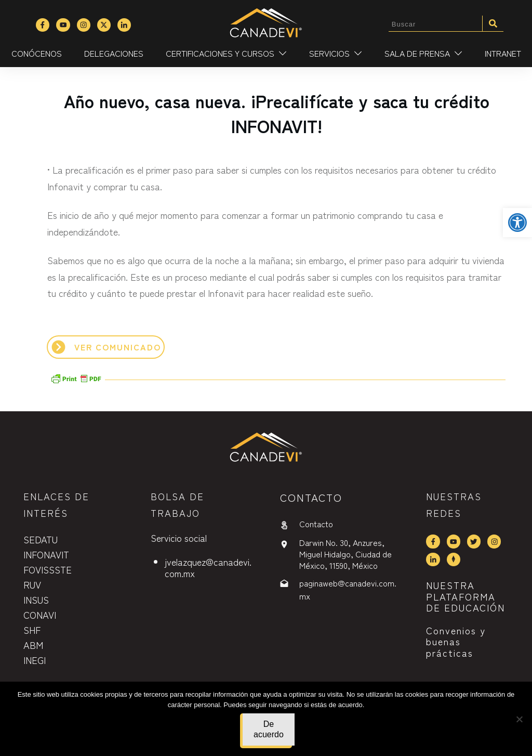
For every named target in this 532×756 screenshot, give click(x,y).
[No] (519, 719)
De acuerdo (269, 729)
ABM (33, 645)
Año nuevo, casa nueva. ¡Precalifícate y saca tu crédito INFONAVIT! (277, 113)
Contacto (316, 524)
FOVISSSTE (48, 569)
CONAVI (40, 615)
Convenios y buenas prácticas (456, 641)
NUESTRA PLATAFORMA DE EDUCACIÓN (465, 596)
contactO (311, 497)
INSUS (36, 599)
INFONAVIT (46, 554)
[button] (517, 223)
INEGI (35, 660)
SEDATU (41, 539)
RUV (32, 584)
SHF (32, 630)
